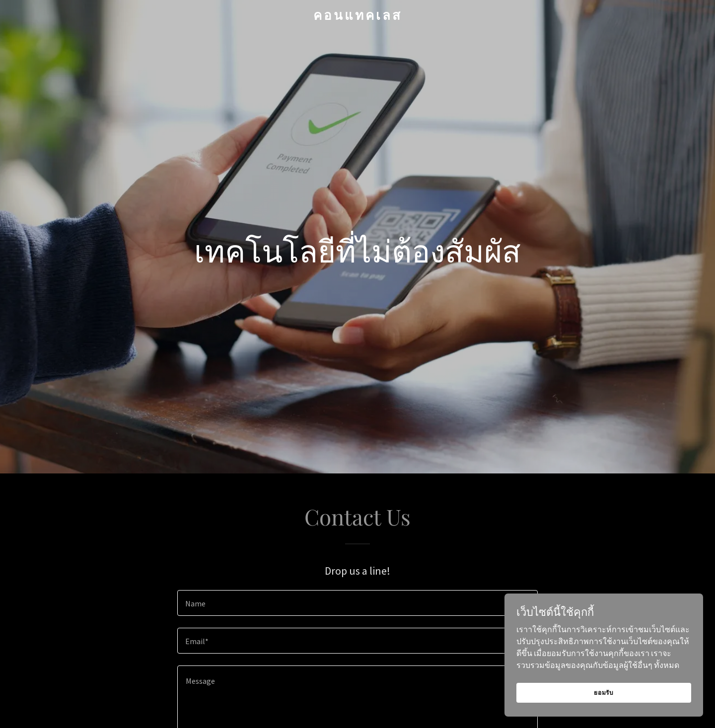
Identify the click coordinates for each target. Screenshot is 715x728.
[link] (357, 17)
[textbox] (357, 603)
